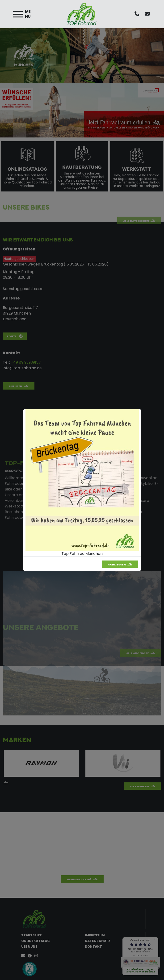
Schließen (117, 565)
